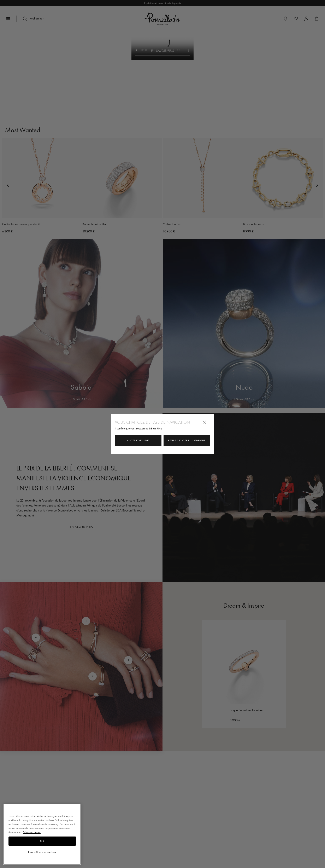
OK (42, 841)
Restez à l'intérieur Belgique (187, 440)
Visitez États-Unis (138, 440)
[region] (42, 834)
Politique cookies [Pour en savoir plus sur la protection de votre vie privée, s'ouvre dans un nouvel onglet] (32, 832)
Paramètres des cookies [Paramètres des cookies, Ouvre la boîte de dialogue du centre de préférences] (42, 852)
